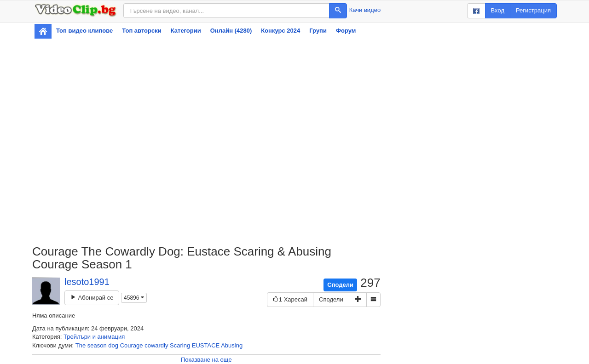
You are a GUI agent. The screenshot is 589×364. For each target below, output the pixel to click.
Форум (346, 31)
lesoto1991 (87, 282)
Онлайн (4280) (231, 31)
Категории (186, 31)
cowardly (156, 345)
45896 (134, 298)
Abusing (232, 345)
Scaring (180, 345)
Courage (132, 345)
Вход (498, 10)
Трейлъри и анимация (94, 337)
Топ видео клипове (84, 31)
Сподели (340, 285)
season (97, 345)
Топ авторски (141, 31)
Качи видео (365, 10)
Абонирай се (92, 298)
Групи (318, 31)
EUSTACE (206, 345)
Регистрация (533, 10)
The (81, 345)
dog (113, 345)
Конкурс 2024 (280, 31)
